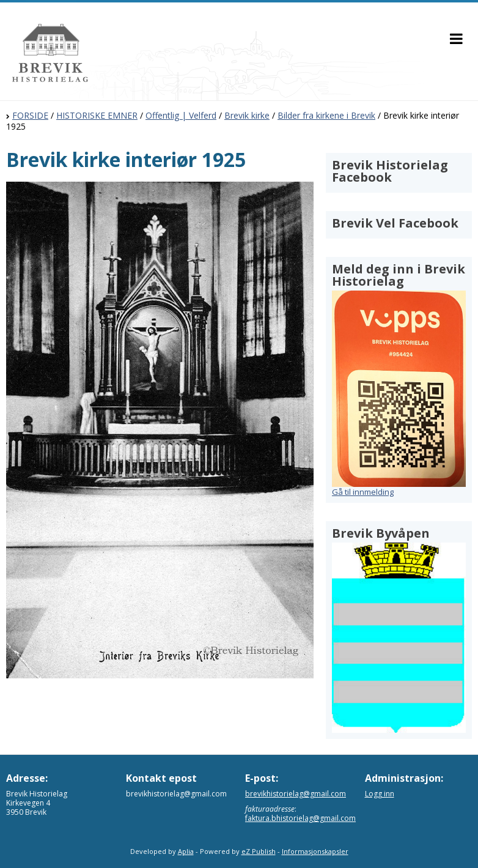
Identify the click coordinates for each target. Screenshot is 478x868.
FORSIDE (30, 115)
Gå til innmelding (363, 492)
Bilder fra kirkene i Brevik (326, 115)
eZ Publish (259, 851)
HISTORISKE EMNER (97, 115)
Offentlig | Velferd (181, 115)
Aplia (186, 851)
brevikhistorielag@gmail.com (296, 794)
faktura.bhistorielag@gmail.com (300, 818)
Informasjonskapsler (315, 851)
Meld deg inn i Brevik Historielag (399, 275)
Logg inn (380, 794)
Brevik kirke (247, 115)
